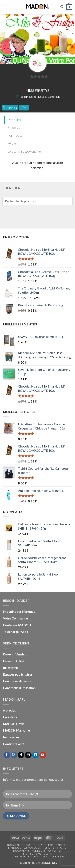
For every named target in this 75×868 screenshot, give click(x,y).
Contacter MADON (17, 625)
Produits (15, 120)
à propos (14, 128)
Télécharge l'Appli (15, 632)
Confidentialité (14, 744)
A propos (9, 710)
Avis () (12, 144)
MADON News (14, 724)
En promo (60, 848)
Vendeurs (39, 851)
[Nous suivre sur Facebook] (7, 755)
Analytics (55, 851)
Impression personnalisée (29, 857)
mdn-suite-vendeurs (37, 854)
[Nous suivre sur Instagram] (14, 755)
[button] (5, 7)
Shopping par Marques (19, 611)
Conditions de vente (17, 681)
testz (47, 848)
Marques (14, 848)
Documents (21, 851)
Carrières (10, 717)
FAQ (51, 845)
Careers (61, 845)
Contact (40, 845)
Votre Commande (15, 618)
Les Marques (32, 848)
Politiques (15, 136)
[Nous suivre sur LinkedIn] (35, 755)
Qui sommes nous (19, 845)
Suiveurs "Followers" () (24, 152)
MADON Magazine (16, 730)
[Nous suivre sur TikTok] (21, 755)
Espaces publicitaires (18, 674)
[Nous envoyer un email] (28, 755)
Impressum (11, 737)
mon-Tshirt (57, 857)
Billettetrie (11, 668)
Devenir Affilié (14, 661)
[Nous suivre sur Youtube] (43, 755)
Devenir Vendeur (15, 654)
